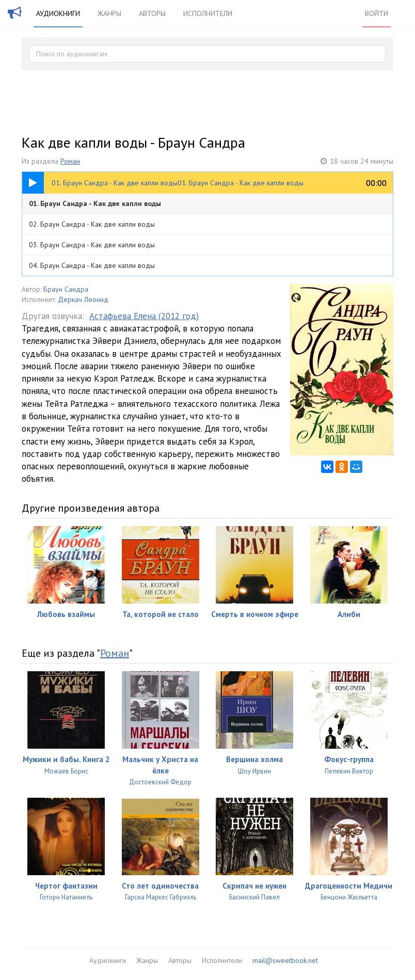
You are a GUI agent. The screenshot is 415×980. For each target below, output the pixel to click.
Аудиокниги (58, 13)
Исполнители (208, 13)
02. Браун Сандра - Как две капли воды (92, 224)
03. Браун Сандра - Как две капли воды (92, 245)
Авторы (152, 13)
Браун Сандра (66, 289)
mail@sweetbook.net (285, 960)
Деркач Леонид (83, 299)
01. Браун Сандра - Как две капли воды (95, 203)
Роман (70, 161)
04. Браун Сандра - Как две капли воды (92, 265)
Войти (377, 13)
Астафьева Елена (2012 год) (144, 316)
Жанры (109, 13)
